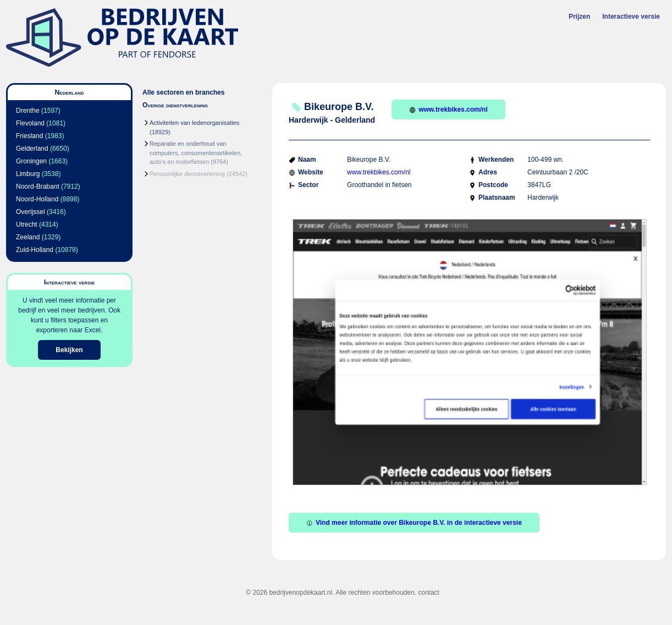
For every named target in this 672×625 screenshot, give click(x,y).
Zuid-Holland (35, 250)
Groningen (31, 161)
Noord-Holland (37, 199)
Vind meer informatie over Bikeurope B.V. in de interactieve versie (414, 523)
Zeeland (28, 237)
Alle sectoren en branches (183, 92)
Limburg (28, 174)
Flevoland (30, 123)
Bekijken (69, 350)
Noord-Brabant (38, 187)
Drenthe (28, 111)
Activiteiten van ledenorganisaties (194, 123)
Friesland (29, 136)
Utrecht (27, 224)
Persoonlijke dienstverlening (187, 174)
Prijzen (579, 17)
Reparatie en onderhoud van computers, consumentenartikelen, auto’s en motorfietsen (196, 153)
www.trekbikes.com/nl (448, 109)
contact (429, 593)
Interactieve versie (631, 17)
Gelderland (32, 149)
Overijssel (31, 212)
